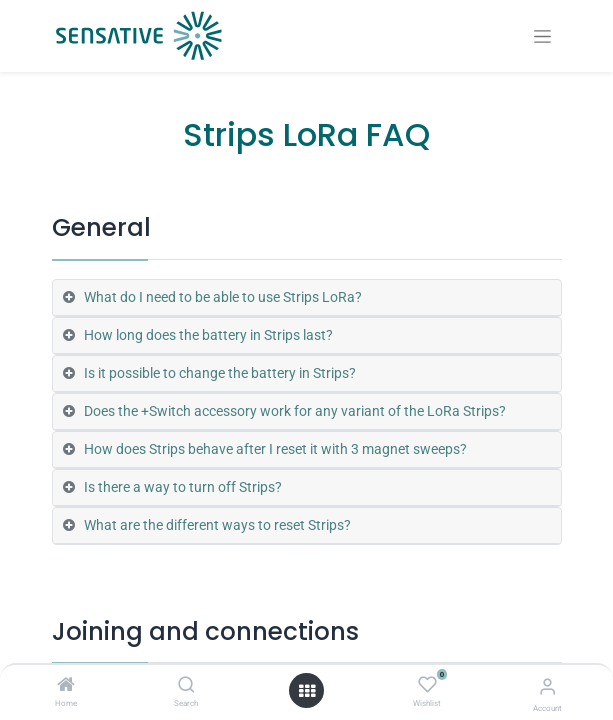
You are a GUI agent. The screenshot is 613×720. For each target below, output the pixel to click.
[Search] (186, 686)
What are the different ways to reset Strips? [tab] (217, 525)
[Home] (66, 686)
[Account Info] (547, 686)
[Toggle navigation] (542, 36)
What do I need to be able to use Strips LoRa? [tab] (223, 297)
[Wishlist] (427, 685)
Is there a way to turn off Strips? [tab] (183, 487)
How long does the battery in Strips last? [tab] (208, 335)
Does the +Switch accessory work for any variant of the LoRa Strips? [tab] (295, 411)
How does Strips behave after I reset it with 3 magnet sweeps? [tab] (275, 449)
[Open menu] (307, 691)
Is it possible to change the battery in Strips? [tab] (220, 373)
